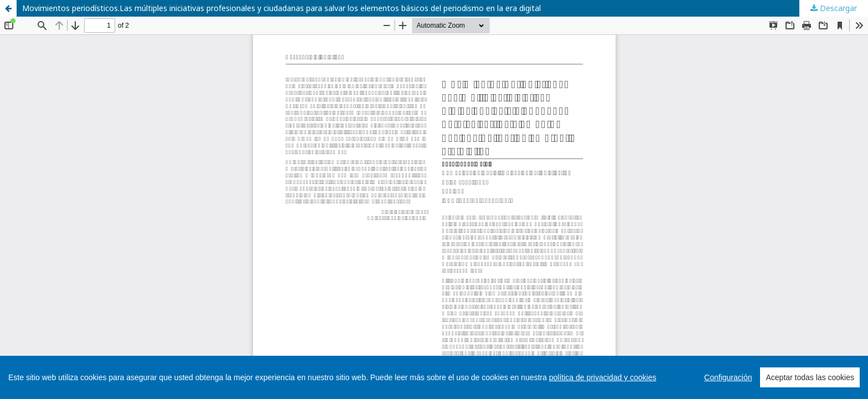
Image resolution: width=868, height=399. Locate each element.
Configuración (728, 377)
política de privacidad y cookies (603, 377)
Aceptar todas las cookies (810, 377)
